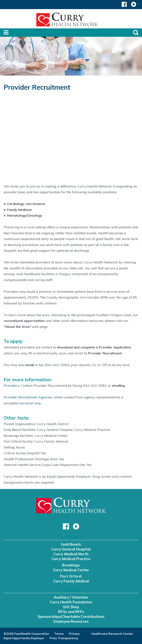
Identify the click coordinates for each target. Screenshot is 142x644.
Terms (59, 634)
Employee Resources (71, 621)
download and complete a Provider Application (94, 347)
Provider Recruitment (105, 353)
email (30, 365)
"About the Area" (17, 327)
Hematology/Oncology (25, 215)
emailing (118, 385)
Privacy (74, 634)
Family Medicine (19, 210)
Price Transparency (64, 638)
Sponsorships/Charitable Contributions (71, 617)
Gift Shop (71, 607)
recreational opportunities (24, 321)
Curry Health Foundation (71, 602)
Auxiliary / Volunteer (71, 597)
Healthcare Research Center (112, 634)
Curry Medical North (71, 554)
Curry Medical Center (71, 570)
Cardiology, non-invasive (26, 204)
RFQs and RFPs (71, 612)
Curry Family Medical (71, 581)
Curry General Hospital (71, 549)
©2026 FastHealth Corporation (26, 634)
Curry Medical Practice (71, 559)
